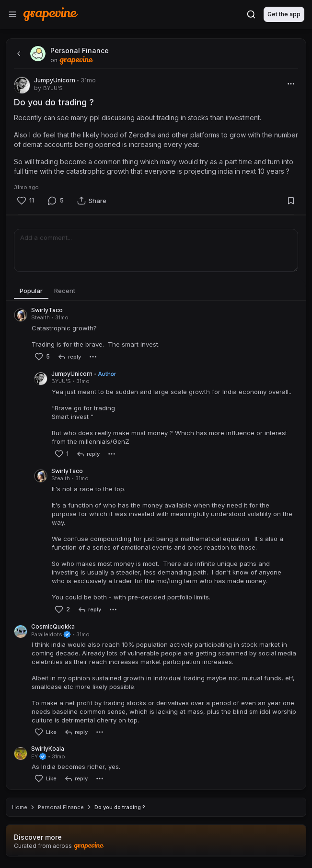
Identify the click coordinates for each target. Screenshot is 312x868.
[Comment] (56, 200)
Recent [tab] (65, 291)
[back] (18, 54)
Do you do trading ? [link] (120, 807)
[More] (291, 84)
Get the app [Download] (284, 14)
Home (20, 807)
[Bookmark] (291, 201)
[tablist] (156, 291)
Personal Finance (61, 807)
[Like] (25, 200)
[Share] (92, 201)
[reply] (69, 357)
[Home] (51, 14)
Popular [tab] (31, 291)
